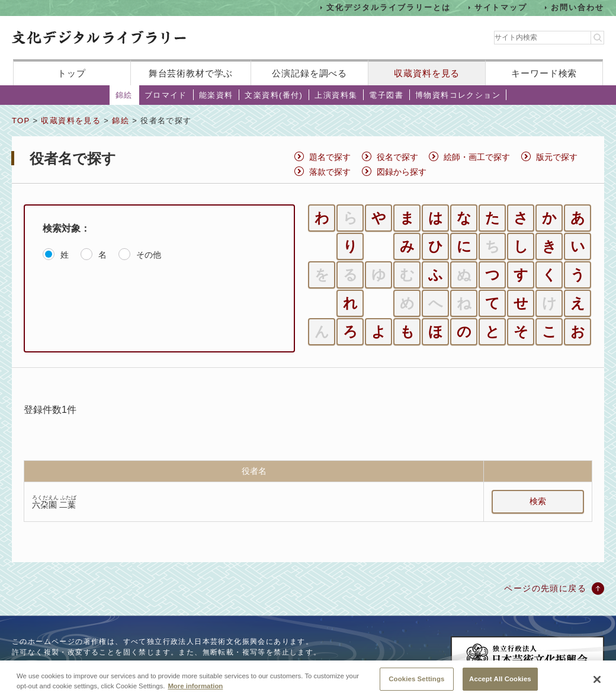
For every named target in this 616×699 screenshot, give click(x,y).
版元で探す (557, 157)
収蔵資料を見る (427, 73)
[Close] (597, 685)
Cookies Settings (416, 684)
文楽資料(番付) (274, 95)
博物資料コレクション (458, 95)
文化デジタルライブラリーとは (388, 7)
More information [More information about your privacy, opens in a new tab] (195, 691)
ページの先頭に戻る (545, 588)
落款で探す (330, 172)
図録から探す (402, 172)
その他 (149, 255)
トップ (72, 73)
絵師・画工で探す (477, 157)
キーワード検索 (544, 73)
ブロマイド (166, 95)
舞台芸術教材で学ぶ (191, 73)
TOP (21, 121)
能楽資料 (216, 95)
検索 (538, 501)
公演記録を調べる (309, 73)
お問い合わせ (577, 7)
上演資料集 (336, 95)
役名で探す (397, 157)
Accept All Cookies (500, 684)
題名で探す (330, 157)
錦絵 (124, 95)
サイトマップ (501, 7)
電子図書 (386, 95)
